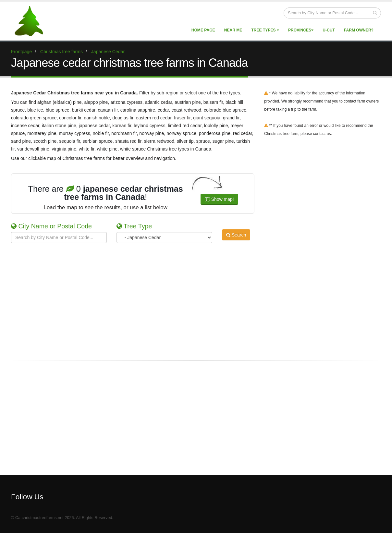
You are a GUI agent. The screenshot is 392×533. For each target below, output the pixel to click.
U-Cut (329, 30)
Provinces (301, 30)
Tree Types (265, 30)
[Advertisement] (196, 308)
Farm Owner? (359, 30)
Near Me (233, 30)
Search (236, 237)
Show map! (219, 199)
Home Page (203, 30)
